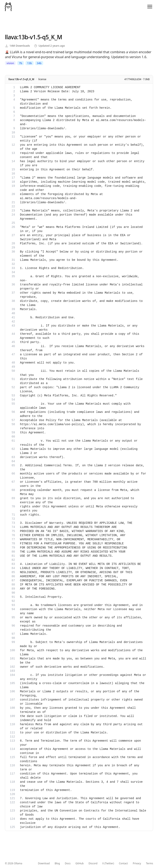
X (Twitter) (108, 863)
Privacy (137, 863)
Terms (149, 863)
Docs (68, 863)
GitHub (80, 863)
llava (11, 37)
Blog (57, 863)
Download (44, 863)
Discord (93, 863)
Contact (123, 863)
